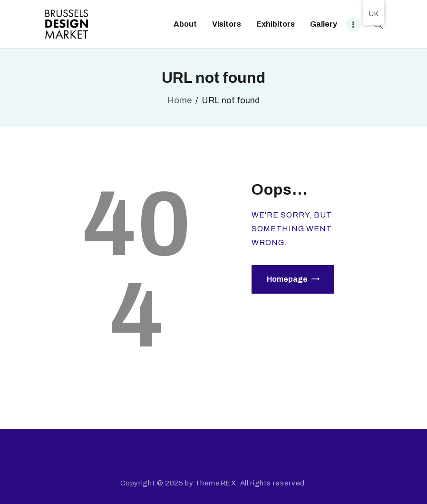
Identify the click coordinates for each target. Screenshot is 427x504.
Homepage (287, 279)
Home (180, 100)
